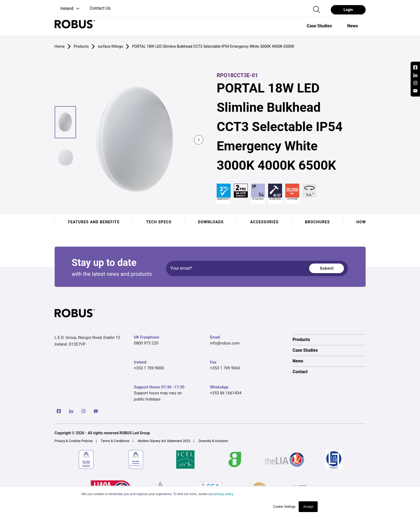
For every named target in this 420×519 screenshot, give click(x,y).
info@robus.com (225, 343)
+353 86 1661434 (226, 393)
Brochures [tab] (317, 222)
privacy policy (223, 494)
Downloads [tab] (211, 222)
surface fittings (110, 46)
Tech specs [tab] (159, 222)
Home (60, 46)
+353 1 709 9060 (225, 368)
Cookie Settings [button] (284, 507)
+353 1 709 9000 (149, 368)
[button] (68, 9)
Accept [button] (308, 507)
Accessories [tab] (264, 222)
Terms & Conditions (115, 441)
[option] (319, 26)
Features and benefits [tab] (94, 222)
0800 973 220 (146, 343)
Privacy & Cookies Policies (74, 441)
